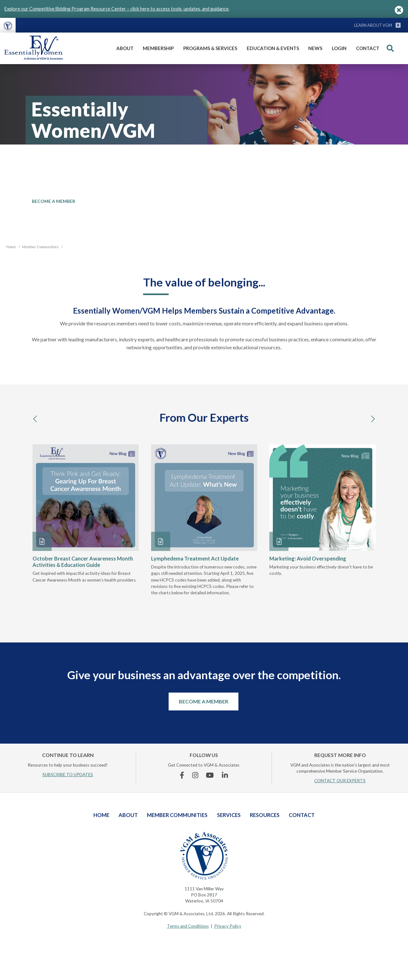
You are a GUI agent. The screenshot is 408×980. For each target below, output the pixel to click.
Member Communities (177, 815)
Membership (158, 48)
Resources (265, 815)
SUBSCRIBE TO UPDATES (68, 775)
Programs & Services (210, 48)
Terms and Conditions (188, 926)
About (125, 48)
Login (339, 48)
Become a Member (204, 701)
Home (101, 815)
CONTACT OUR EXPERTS (340, 781)
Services (229, 815)
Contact (368, 48)
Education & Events (273, 48)
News (315, 48)
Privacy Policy (228, 926)
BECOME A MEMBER (54, 201)
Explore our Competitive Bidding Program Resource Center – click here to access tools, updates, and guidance (117, 9)
